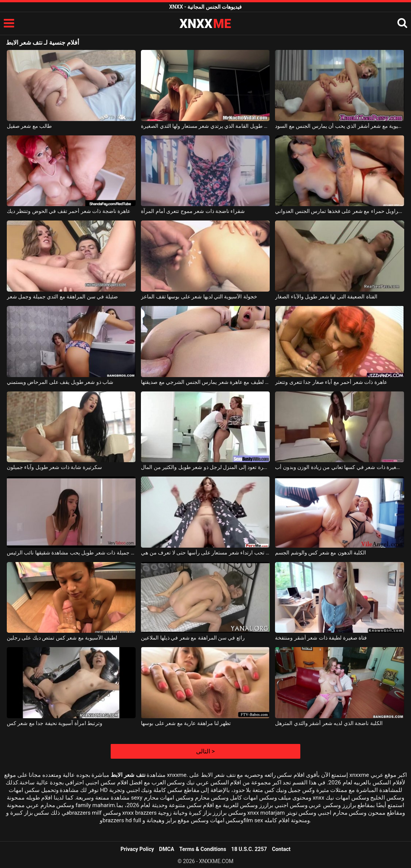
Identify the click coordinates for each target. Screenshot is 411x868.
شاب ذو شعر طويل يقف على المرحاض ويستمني (60, 382)
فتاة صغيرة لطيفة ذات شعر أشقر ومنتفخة (321, 638)
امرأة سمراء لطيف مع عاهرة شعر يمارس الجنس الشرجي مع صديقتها (205, 382)
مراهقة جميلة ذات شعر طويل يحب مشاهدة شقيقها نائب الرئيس (71, 553)
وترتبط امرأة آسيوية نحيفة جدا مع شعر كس (55, 723)
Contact (281, 849)
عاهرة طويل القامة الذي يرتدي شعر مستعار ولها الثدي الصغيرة (205, 126)
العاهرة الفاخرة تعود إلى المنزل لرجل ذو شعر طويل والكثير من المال (205, 467)
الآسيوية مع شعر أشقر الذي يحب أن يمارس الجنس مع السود (339, 126)
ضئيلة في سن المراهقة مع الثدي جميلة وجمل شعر (62, 297)
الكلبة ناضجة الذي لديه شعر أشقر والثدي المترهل (329, 723)
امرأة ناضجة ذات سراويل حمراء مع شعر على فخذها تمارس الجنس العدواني (339, 211)
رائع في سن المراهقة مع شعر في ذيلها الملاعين (193, 638)
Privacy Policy (137, 849)
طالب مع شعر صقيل (29, 126)
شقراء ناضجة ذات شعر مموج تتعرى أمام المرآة (193, 211)
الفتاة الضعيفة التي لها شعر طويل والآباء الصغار (326, 297)
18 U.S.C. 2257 (249, 849)
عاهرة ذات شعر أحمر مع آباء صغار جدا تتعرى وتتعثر (331, 382)
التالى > (205, 751)
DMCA (167, 849)
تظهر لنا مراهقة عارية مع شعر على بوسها (186, 723)
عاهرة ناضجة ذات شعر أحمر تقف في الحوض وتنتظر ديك (69, 211)
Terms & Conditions (203, 849)
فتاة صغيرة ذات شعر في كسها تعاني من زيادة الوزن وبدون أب (339, 467)
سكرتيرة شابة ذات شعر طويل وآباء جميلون (54, 467)
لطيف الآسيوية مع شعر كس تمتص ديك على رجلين (62, 638)
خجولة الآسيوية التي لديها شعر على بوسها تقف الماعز (199, 297)
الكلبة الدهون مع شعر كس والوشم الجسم (321, 553)
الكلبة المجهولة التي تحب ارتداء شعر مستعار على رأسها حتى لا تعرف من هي (205, 553)
